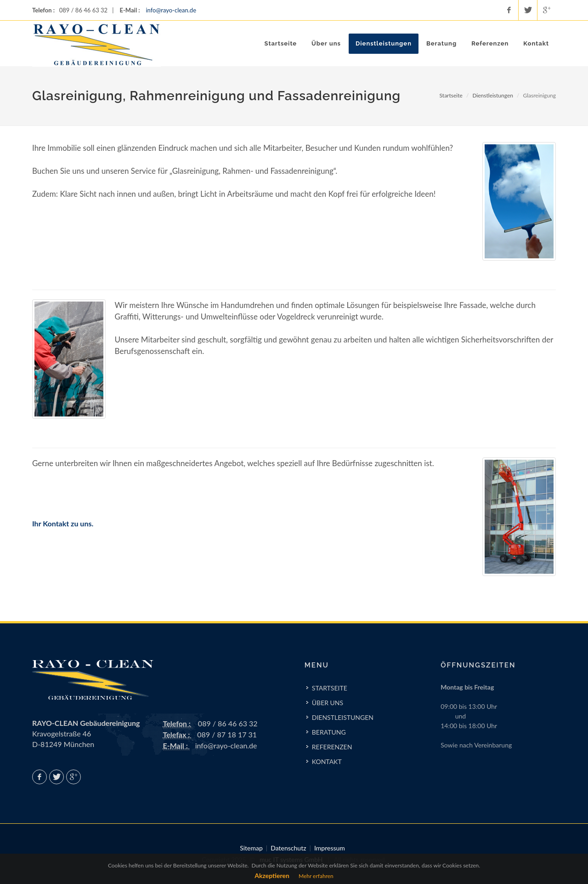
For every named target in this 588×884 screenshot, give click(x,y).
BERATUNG (329, 732)
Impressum (330, 848)
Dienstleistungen (493, 95)
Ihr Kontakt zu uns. (63, 523)
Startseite (451, 95)
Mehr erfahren (316, 876)
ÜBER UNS (328, 703)
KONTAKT (327, 761)
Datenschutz (288, 848)
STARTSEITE (330, 688)
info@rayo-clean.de (171, 10)
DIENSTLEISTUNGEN (343, 717)
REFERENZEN (332, 747)
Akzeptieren (272, 875)
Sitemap (251, 848)
